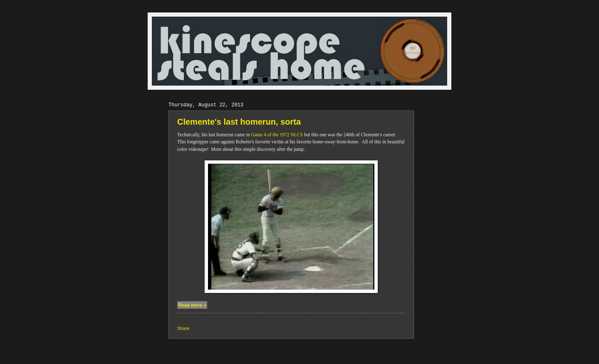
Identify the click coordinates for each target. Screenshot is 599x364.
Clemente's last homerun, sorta (239, 122)
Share (183, 328)
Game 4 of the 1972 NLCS (277, 135)
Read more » (192, 305)
